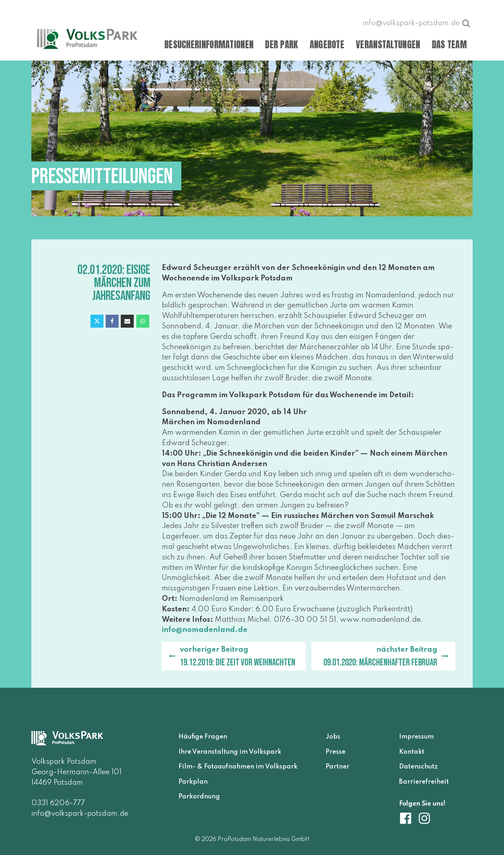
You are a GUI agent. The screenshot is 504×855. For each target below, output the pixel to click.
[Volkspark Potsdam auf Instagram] (424, 818)
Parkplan (193, 782)
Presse (335, 752)
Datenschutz (418, 767)
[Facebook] (112, 321)
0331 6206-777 (58, 803)
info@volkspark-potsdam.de (80, 814)
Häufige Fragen (203, 737)
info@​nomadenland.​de (205, 630)
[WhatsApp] (143, 321)
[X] (97, 321)
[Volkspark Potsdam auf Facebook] (408, 818)
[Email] (127, 321)
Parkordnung (199, 797)
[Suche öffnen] (466, 23)
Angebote (327, 45)
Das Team (449, 45)
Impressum (416, 737)
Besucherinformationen (209, 45)
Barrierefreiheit (424, 782)
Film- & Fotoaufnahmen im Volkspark (238, 767)
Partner (337, 767)
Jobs (333, 737)
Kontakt (412, 752)
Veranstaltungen (388, 45)
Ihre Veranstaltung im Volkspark (230, 752)
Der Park (281, 45)
